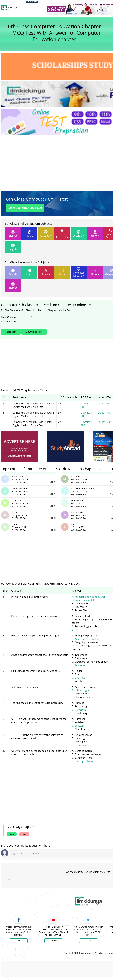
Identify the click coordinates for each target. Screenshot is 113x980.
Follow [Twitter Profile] (88, 941)
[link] (32, 3)
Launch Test (104, 403)
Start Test (11, 332)
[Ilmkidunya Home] (9, 7)
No (24, 834)
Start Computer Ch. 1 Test (25, 208)
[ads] (19, 447)
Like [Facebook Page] (19, 941)
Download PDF (34, 332)
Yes (12, 834)
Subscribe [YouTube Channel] (53, 941)
